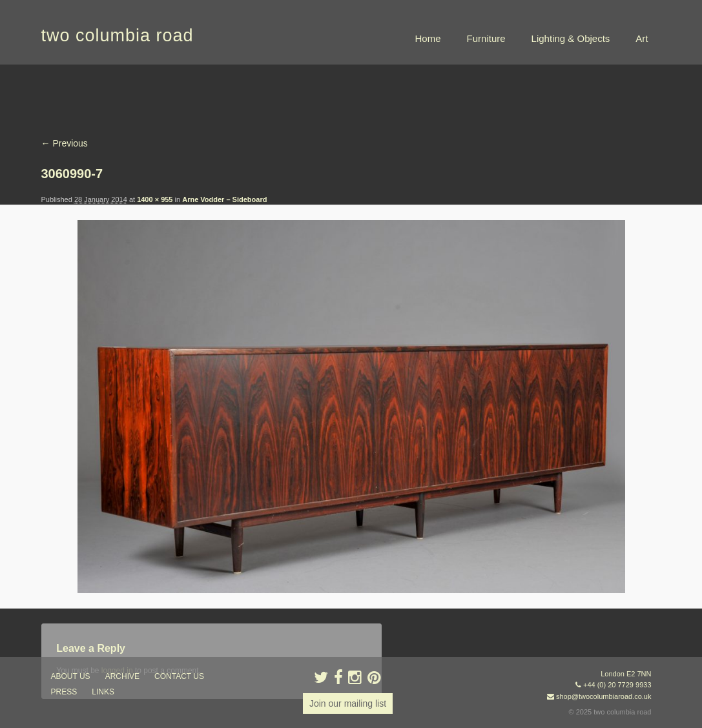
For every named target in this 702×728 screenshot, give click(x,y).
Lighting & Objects (571, 38)
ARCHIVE (122, 676)
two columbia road (118, 35)
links (103, 692)
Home (428, 38)
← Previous (65, 143)
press (64, 692)
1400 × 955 (155, 199)
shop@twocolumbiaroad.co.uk (604, 696)
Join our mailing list (348, 703)
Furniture (486, 38)
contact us (179, 676)
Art (642, 38)
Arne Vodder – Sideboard (224, 199)
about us (71, 676)
